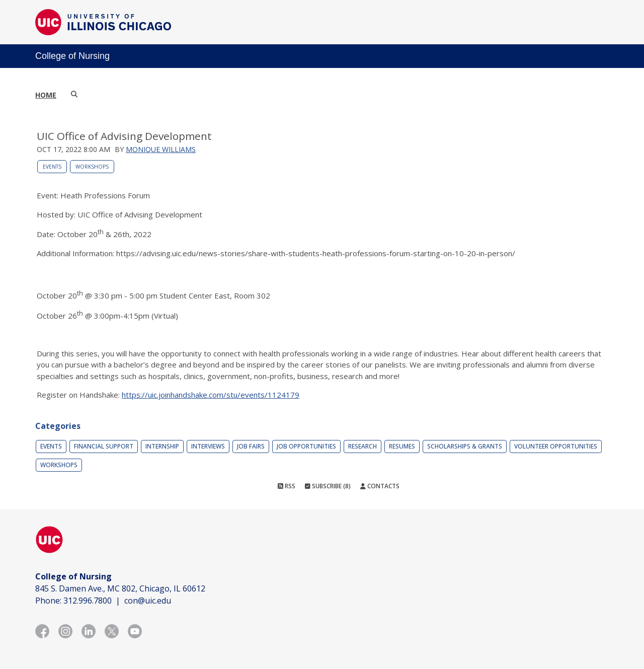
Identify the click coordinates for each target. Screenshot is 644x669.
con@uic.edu (148, 601)
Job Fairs (251, 446)
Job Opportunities (306, 446)
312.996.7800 (88, 601)
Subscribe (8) (328, 486)
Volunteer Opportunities (556, 446)
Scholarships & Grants (465, 446)
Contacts (380, 486)
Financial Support (104, 446)
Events (52, 167)
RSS (287, 486)
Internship (162, 446)
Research (363, 446)
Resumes (402, 446)
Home (46, 95)
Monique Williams (161, 149)
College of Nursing (72, 56)
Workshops (92, 167)
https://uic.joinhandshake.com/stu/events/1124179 (211, 395)
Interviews (208, 446)
